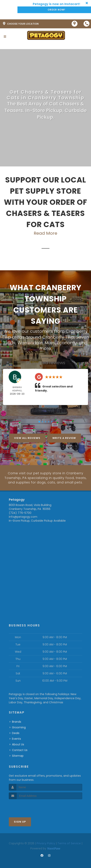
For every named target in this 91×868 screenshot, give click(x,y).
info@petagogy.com (23, 516)
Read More (45, 233)
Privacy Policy (46, 843)
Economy (67, 342)
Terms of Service (69, 843)
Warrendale (30, 342)
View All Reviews (27, 438)
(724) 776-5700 (20, 512)
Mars (50, 342)
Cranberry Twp (58, 337)
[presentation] (30, 806)
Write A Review (64, 438)
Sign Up (20, 821)
